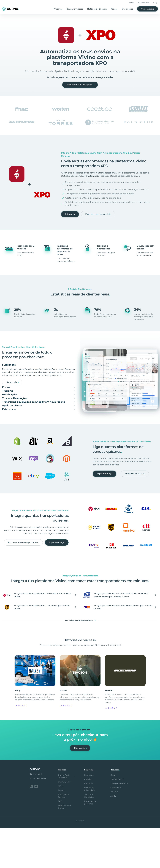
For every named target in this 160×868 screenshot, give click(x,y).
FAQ (155, 3)
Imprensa (89, 824)
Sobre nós (89, 816)
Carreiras (88, 820)
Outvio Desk (65, 823)
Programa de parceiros (90, 843)
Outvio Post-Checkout (67, 817)
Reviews (114, 833)
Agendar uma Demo (64, 847)
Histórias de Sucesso (97, 9)
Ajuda (113, 837)
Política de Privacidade (90, 830)
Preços (114, 9)
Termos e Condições (89, 836)
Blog (113, 816)
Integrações (127, 9)
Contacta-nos (144, 3)
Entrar (132, 3)
